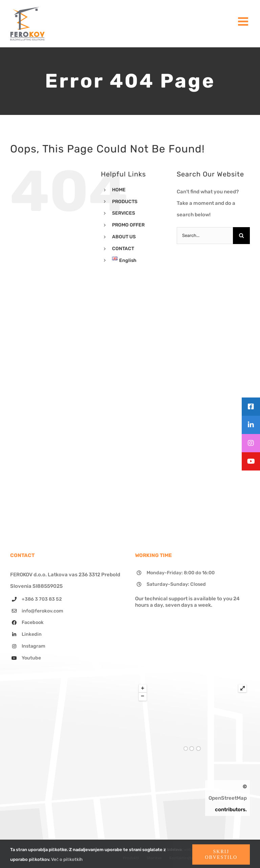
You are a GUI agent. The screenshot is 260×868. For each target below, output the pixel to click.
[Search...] (205, 236)
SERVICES (124, 213)
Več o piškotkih (67, 859)
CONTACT (123, 249)
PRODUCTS (125, 202)
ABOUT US (124, 237)
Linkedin (32, 634)
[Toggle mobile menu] (244, 21)
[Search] (241, 236)
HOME (119, 190)
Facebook (33, 622)
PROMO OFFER (128, 225)
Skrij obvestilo (221, 854)
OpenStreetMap (228, 798)
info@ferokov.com (42, 611)
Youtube (31, 658)
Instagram (34, 646)
